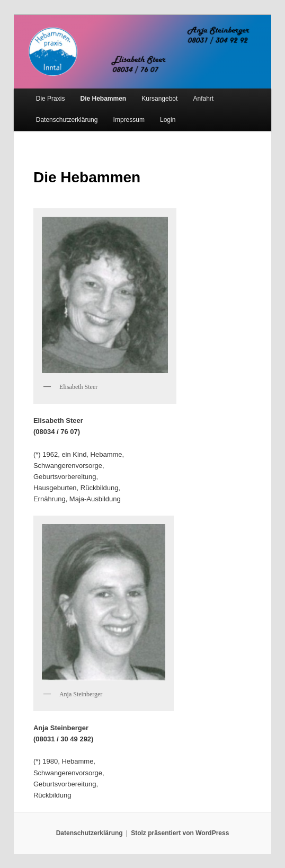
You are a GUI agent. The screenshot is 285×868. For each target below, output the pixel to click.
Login (168, 120)
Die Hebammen (104, 99)
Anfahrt (203, 99)
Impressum (129, 120)
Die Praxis (51, 99)
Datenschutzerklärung (67, 120)
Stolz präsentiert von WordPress (180, 833)
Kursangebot (159, 99)
